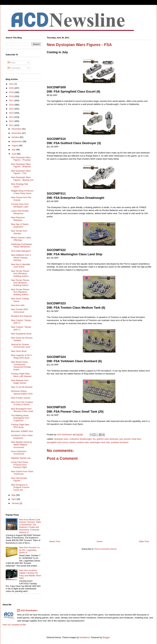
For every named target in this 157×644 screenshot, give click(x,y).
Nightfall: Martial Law (21, 458)
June (14, 154)
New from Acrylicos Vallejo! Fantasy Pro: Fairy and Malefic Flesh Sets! (30, 574)
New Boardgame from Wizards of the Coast (22, 410)
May (14, 495)
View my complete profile (14, 625)
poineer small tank (132, 439)
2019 (12, 92)
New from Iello (18, 305)
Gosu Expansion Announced (19, 453)
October (16, 137)
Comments (14, 68)
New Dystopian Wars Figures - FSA (21, 172)
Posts (12, 63)
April (14, 499)
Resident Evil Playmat (21, 316)
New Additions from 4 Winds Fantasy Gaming (21, 258)
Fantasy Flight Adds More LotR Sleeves (21, 375)
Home (100, 541)
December (17, 129)
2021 (12, 84)
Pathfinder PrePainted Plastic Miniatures (21, 246)
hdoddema (85, 637)
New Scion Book (19, 351)
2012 (12, 121)
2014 (12, 113)
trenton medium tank (79, 442)
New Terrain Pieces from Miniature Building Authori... (20, 283)
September (17, 141)
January (16, 503)
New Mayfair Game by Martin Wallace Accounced (21, 445)
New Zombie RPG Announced (19, 311)
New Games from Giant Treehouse (22, 473)
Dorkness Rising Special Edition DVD (22, 392)
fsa (94, 439)
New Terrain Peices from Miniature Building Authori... (20, 274)
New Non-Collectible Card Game (21, 266)
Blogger (106, 637)
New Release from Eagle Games (20, 382)
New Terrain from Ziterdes (19, 232)
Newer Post (55, 541)
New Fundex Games (21, 398)
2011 (12, 125)
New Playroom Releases (18, 219)
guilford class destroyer (108, 439)
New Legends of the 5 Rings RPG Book (21, 357)
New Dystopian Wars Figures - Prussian (21, 159)
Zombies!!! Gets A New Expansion (22, 437)
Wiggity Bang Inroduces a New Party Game (22, 192)
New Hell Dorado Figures (19, 479)
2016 (12, 105)
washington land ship (100, 442)
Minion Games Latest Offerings (21, 239)
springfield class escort (58, 442)
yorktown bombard (120, 442)
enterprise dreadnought (81, 439)
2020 (12, 88)
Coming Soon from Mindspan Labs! (20, 205)
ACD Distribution (29, 610)
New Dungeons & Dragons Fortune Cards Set (20, 487)
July (14, 150)
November (17, 133)
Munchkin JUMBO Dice (22, 431)
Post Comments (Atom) (106, 549)
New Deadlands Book (21, 334)
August (15, 145)
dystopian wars (61, 439)
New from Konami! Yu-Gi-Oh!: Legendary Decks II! (30, 550)
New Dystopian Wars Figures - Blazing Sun (22, 179)
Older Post (144, 541)
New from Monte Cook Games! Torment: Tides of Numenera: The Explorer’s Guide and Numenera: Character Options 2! (30, 526)
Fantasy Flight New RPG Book (20, 426)
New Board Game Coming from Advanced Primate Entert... (21, 366)
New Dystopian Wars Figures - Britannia (21, 165)
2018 (12, 96)
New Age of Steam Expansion (20, 225)
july (121, 439)
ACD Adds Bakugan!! (21, 251)
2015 (12, 109)
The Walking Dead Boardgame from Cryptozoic (20, 418)
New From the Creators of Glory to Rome (22, 403)
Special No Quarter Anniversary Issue (21, 346)
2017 (12, 100)
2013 (12, 117)
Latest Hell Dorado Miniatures (20, 212)
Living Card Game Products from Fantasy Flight (19, 465)
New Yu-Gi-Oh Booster (22, 387)
